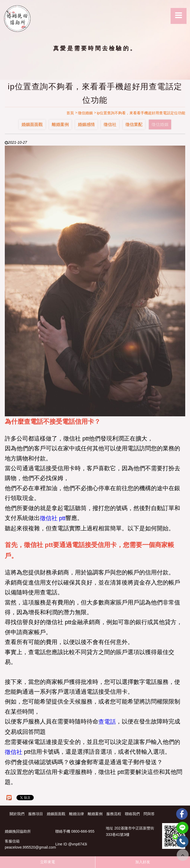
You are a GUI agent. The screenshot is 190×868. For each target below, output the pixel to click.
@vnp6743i (77, 844)
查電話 (107, 722)
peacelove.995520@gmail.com (30, 848)
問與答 (149, 814)
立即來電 (48, 862)
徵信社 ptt (53, 518)
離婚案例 (60, 124)
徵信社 (110, 124)
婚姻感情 (86, 124)
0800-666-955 (83, 832)
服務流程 (114, 814)
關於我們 (17, 814)
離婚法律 (77, 814)
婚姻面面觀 (32, 124)
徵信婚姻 (160, 124)
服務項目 (36, 814)
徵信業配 (134, 124)
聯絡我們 (132, 814)
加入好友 (143, 862)
